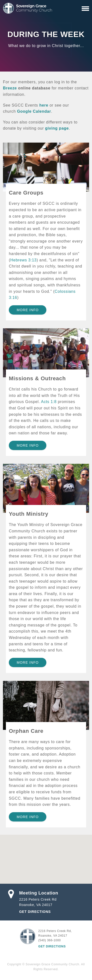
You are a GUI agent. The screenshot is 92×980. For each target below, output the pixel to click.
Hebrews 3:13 (23, 260)
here (44, 105)
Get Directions (35, 912)
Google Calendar (34, 111)
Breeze (10, 88)
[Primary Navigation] (85, 9)
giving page (57, 128)
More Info (28, 310)
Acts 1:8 (49, 402)
